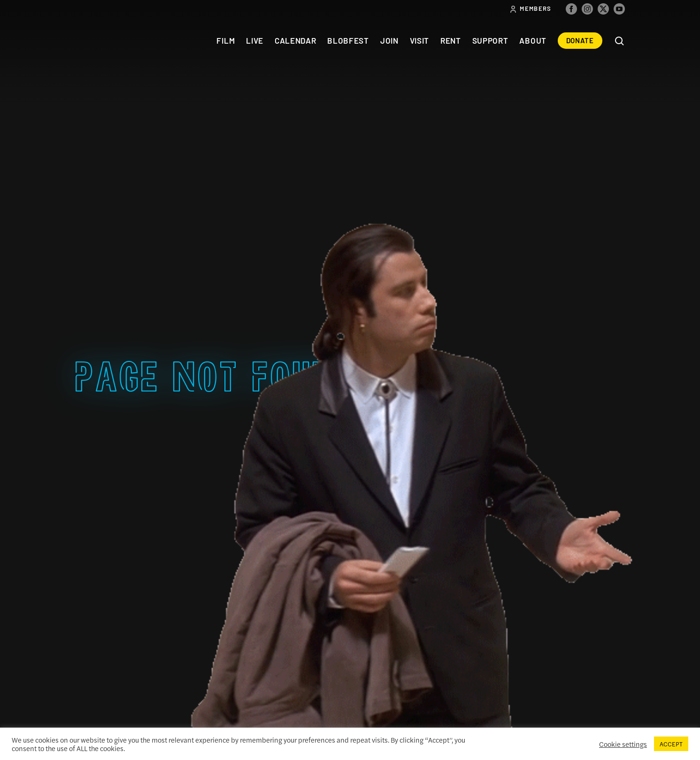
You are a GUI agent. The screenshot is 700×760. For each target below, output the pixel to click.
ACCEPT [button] (671, 744)
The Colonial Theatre (110, 41)
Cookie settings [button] (623, 744)
